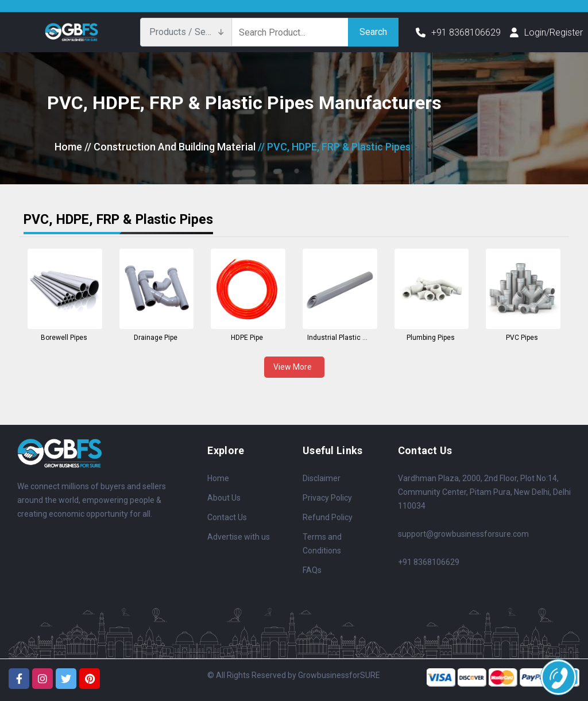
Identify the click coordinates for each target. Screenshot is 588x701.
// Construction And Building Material (170, 147)
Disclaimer (322, 478)
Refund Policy (328, 517)
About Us (224, 498)
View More (294, 367)
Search (373, 32)
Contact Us (227, 517)
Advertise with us (239, 537)
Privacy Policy (327, 498)
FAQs (312, 570)
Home (68, 147)
